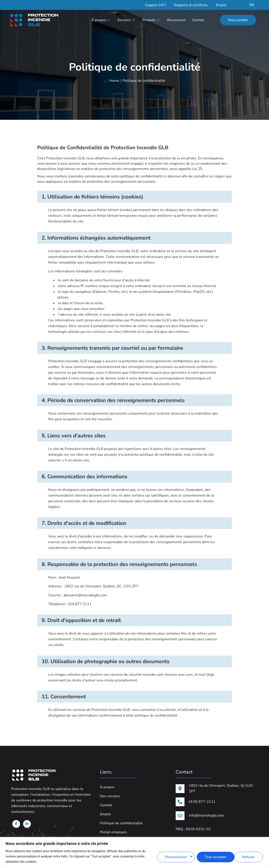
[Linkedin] (25, 825)
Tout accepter (245, 856)
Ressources (176, 20)
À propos (101, 20)
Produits (151, 20)
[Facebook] (16, 825)
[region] (134, 853)
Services (126, 20)
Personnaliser (175, 856)
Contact (198, 20)
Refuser (210, 856)
